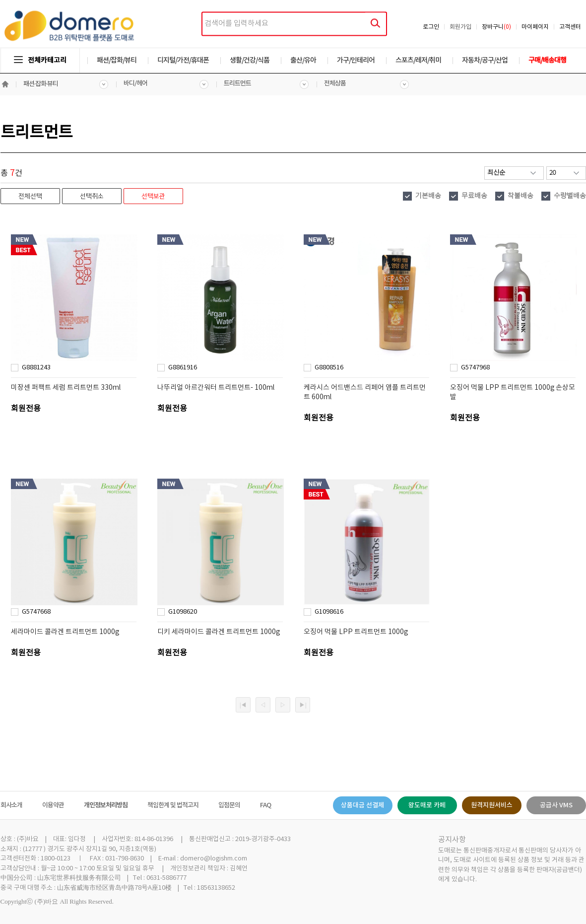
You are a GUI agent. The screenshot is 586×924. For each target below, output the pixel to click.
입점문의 (229, 805)
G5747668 (36, 612)
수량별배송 (570, 196)
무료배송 (474, 196)
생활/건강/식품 (250, 60)
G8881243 (36, 368)
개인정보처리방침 (106, 805)
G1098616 (329, 612)
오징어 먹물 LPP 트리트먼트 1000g (356, 632)
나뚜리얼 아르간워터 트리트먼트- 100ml (216, 388)
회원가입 (460, 27)
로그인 (431, 27)
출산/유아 (303, 60)
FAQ (265, 805)
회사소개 (11, 805)
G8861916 (183, 368)
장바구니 (496, 27)
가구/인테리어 (356, 60)
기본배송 (428, 196)
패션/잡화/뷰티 (117, 60)
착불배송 (521, 196)
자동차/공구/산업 (485, 60)
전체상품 (335, 84)
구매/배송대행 (547, 60)
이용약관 (53, 805)
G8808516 (329, 368)
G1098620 (183, 612)
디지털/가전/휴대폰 (183, 60)
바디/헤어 (135, 84)
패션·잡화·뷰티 (41, 84)
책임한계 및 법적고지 (173, 805)
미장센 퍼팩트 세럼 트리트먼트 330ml (66, 388)
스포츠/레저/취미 (418, 60)
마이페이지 (535, 27)
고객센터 (570, 27)
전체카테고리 (40, 60)
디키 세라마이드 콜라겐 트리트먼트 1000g (219, 632)
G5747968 (475, 368)
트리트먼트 (237, 84)
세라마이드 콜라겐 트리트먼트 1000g (65, 632)
